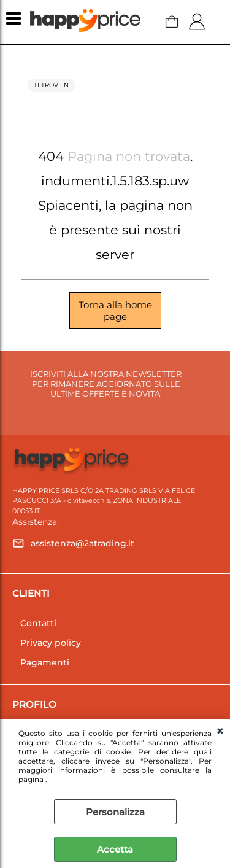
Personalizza (115, 812)
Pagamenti (45, 662)
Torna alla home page (115, 311)
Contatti (38, 623)
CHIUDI (220, 732)
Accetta (115, 849)
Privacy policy (51, 643)
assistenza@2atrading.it (82, 543)
